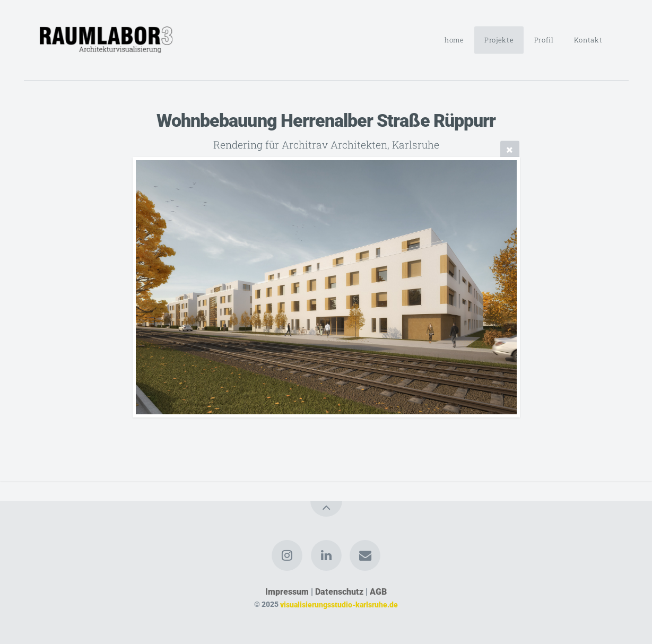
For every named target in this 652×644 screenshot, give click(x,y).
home (454, 40)
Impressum (287, 592)
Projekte (499, 40)
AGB (378, 592)
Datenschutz (339, 592)
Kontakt (588, 40)
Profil (544, 40)
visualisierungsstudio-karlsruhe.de (339, 604)
